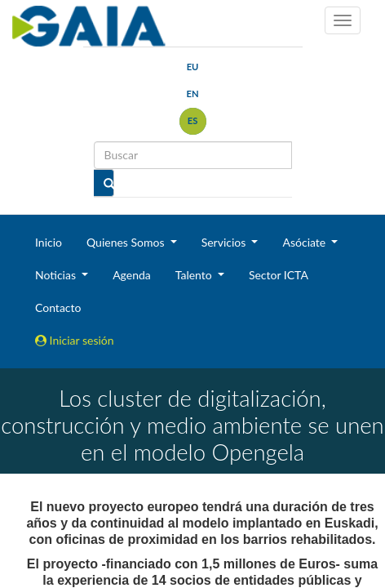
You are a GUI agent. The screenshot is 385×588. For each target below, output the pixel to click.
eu (193, 67)
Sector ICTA (279, 275)
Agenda (132, 275)
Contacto (58, 307)
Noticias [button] (57, 275)
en (192, 94)
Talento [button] (195, 275)
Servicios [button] (225, 242)
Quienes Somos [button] (127, 242)
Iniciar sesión (75, 340)
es (193, 120)
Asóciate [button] (305, 242)
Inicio (49, 242)
